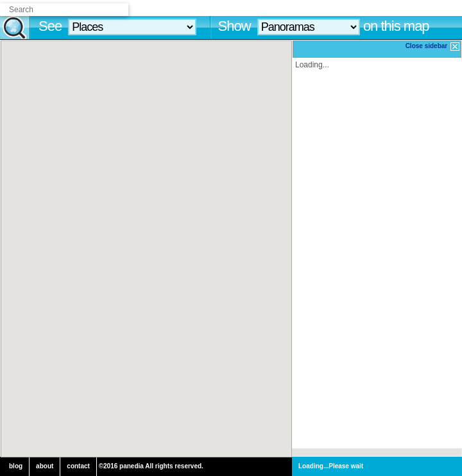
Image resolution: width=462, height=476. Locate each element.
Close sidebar (433, 47)
